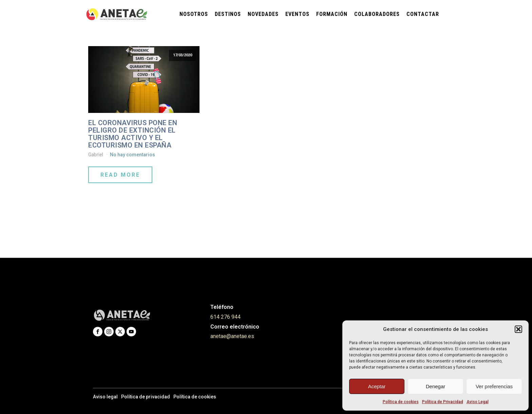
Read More (120, 175)
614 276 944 (225, 317)
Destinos (228, 14)
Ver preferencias (494, 386)
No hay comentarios (132, 155)
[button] (518, 329)
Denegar (436, 386)
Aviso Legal (478, 402)
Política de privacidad (146, 397)
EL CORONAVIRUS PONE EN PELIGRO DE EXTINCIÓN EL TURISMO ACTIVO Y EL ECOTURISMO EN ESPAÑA (133, 134)
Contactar (423, 14)
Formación (332, 14)
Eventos (297, 14)
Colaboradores (377, 14)
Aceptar (377, 386)
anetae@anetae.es (232, 336)
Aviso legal (105, 397)
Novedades (263, 14)
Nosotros (194, 14)
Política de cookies (401, 402)
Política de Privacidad (443, 402)
